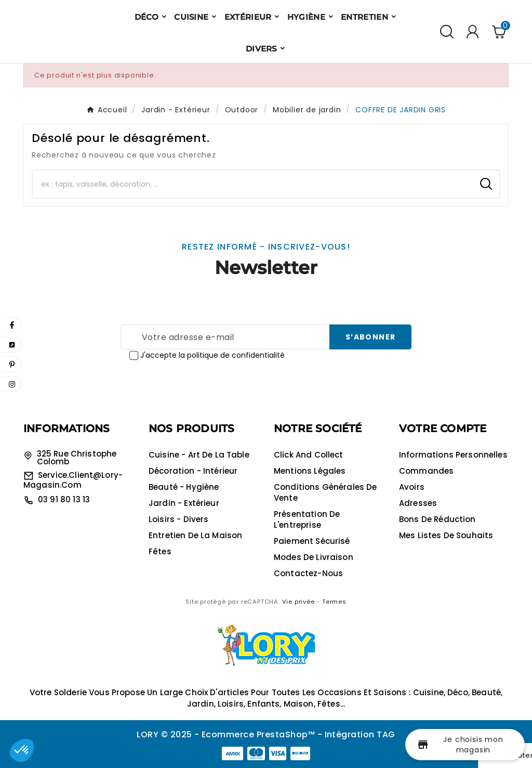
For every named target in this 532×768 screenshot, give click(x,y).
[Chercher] (253, 184)
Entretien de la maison (195, 535)
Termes (334, 602)
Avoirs (412, 487)
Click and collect (309, 455)
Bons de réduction (437, 519)
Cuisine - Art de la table (199, 455)
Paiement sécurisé (312, 541)
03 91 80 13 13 (64, 499)
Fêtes (160, 551)
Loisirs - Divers (178, 519)
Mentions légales (310, 471)
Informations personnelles (453, 455)
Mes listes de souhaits (446, 535)
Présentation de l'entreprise (307, 519)
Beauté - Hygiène (184, 487)
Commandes (426, 471)
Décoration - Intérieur (193, 471)
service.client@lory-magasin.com (73, 480)
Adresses (418, 503)
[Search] (486, 184)
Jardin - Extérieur (184, 503)
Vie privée (298, 602)
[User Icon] (473, 31)
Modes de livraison (314, 557)
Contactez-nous (308, 573)
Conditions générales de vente (325, 492)
